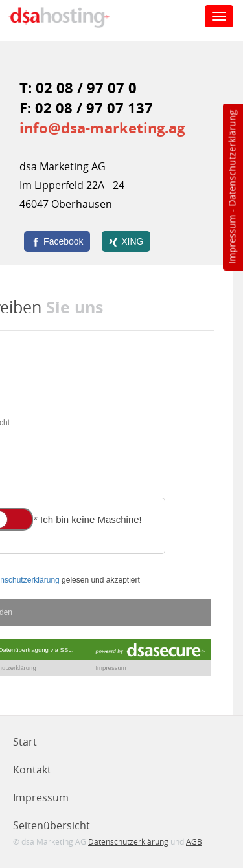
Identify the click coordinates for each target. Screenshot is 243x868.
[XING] (126, 241)
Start (25, 742)
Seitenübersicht (52, 825)
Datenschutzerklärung (232, 158)
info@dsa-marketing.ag (102, 128)
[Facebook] (57, 241)
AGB (194, 841)
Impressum (232, 239)
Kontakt (32, 770)
